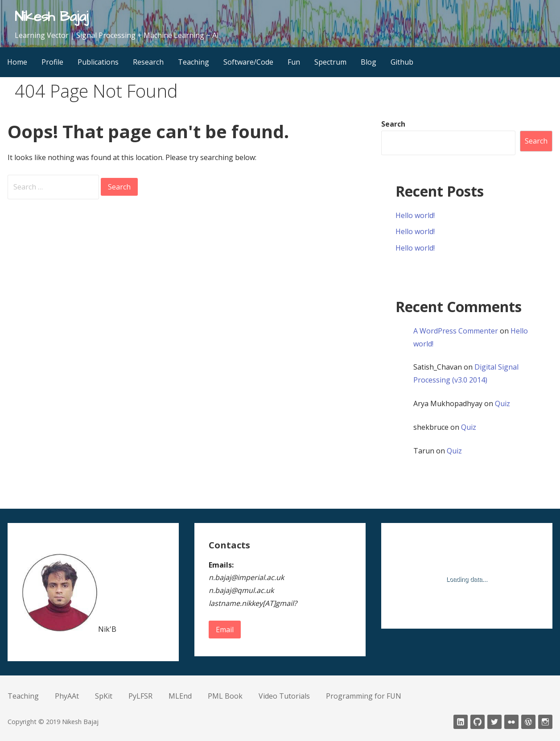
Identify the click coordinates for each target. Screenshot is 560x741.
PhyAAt (67, 696)
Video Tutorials (284, 696)
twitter (494, 722)
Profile (52, 62)
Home (17, 62)
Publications (98, 62)
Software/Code (248, 62)
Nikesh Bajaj (51, 17)
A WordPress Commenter (456, 331)
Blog (369, 62)
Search (393, 124)
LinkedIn (461, 722)
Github (402, 62)
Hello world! (415, 215)
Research (148, 62)
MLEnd (180, 696)
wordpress (528, 722)
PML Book (225, 696)
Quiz (502, 403)
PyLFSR (140, 696)
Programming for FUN (364, 696)
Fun (294, 62)
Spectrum (330, 62)
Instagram (545, 722)
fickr (511, 722)
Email (225, 630)
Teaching (194, 62)
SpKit (104, 696)
